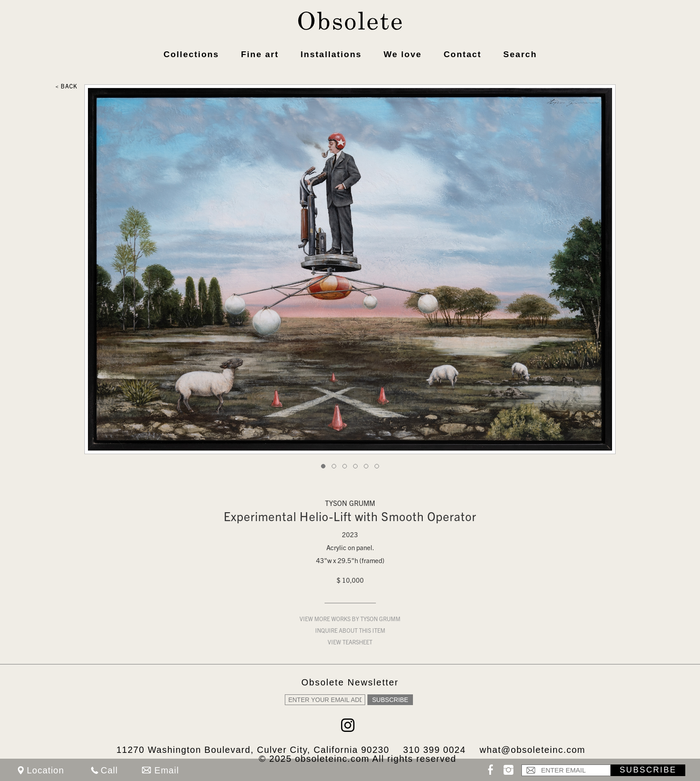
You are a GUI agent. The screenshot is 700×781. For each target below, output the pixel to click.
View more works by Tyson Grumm (350, 620)
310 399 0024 (434, 750)
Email (167, 770)
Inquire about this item (350, 632)
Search (520, 54)
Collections (191, 54)
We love (402, 54)
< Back (66, 87)
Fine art (260, 54)
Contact (463, 54)
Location (46, 770)
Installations (331, 54)
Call (109, 770)
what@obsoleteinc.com (532, 750)
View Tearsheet (350, 643)
